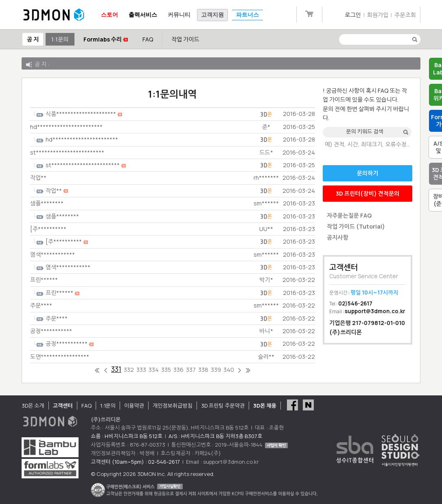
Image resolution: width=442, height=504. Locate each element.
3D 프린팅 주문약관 (223, 406)
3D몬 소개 (33, 406)
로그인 (353, 15)
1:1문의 (60, 39)
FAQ (148, 39)
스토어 (109, 15)
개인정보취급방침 (173, 406)
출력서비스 (143, 15)
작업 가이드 (185, 39)
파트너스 (247, 15)
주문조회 (405, 15)
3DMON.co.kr (54, 15)
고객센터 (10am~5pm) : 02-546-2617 (135, 462)
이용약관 (134, 406)
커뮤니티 (179, 15)
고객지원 (212, 15)
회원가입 (378, 15)
